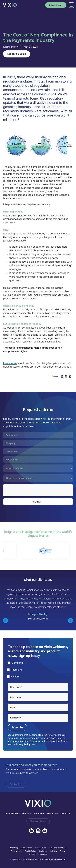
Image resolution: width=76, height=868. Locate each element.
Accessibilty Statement (38, 854)
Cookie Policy (31, 851)
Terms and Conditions (57, 848)
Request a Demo (17, 54)
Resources (53, 814)
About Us (66, 814)
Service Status (40, 848)
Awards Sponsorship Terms (21, 848)
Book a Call (56, 5)
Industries (39, 814)
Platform (26, 814)
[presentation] (27, 490)
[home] (10, 5)
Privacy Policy (23, 744)
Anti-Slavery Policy (57, 851)
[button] (71, 5)
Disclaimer (43, 851)
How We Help (12, 814)
